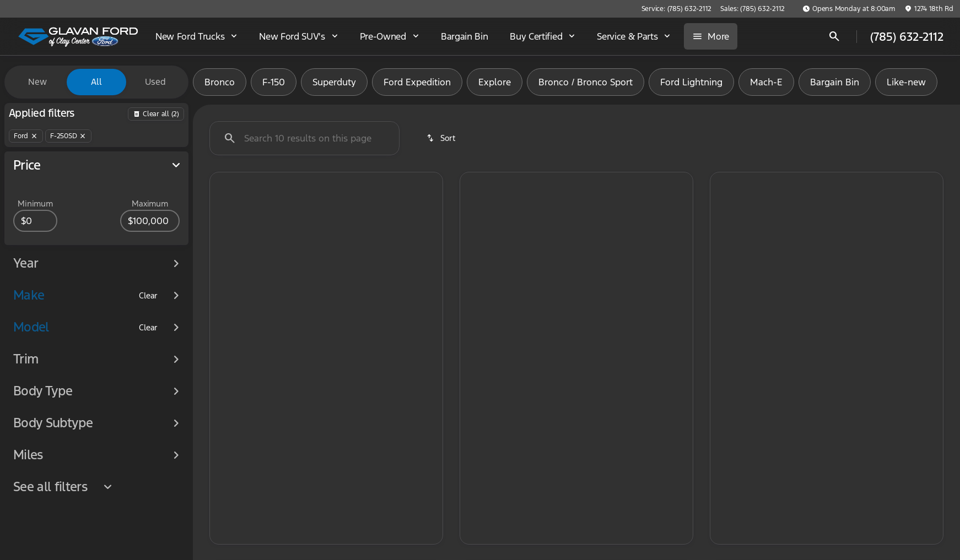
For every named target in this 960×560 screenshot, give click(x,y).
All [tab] (96, 82)
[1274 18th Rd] (929, 9)
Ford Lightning (691, 82)
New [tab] (37, 82)
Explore (495, 82)
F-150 (274, 82)
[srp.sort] (442, 138)
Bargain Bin (835, 82)
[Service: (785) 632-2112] (676, 9)
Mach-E (766, 82)
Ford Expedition (417, 82)
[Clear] (148, 316)
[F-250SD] (68, 136)
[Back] (156, 114)
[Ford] (26, 136)
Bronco (220, 82)
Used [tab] (155, 82)
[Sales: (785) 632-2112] (753, 9)
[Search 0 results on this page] (304, 138)
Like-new (906, 82)
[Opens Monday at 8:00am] (849, 9)
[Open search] (834, 36)
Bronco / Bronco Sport (586, 82)
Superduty (334, 82)
